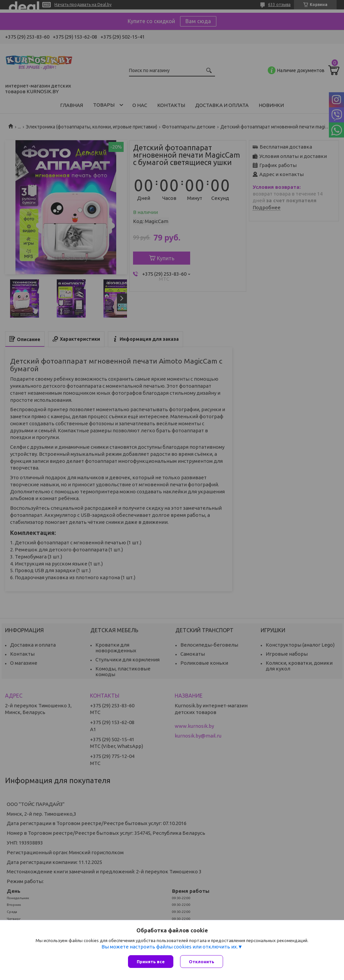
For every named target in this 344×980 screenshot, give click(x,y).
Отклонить (202, 962)
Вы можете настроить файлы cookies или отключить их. (170, 947)
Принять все (151, 962)
